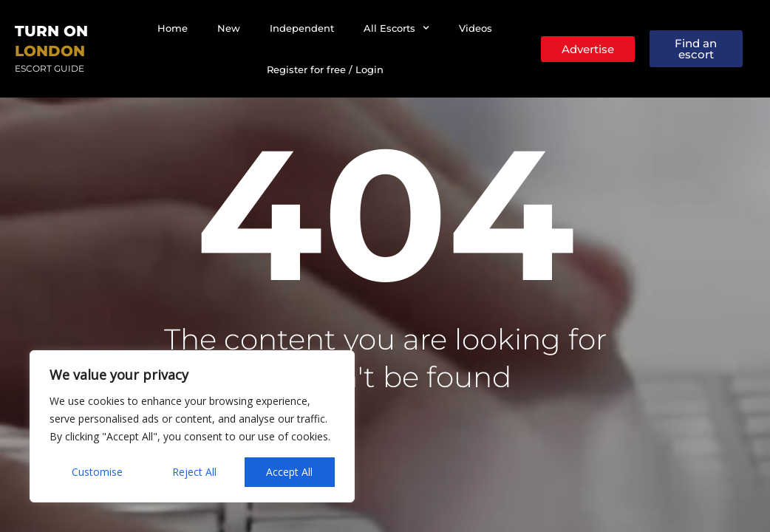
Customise (97, 472)
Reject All (194, 472)
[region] (192, 426)
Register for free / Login (325, 69)
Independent (302, 28)
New (229, 28)
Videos (476, 28)
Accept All (289, 472)
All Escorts (396, 28)
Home (173, 28)
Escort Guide (50, 68)
